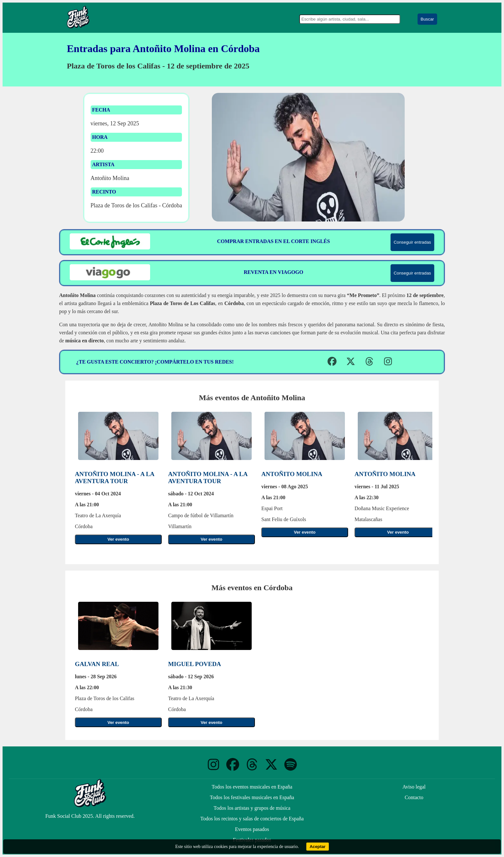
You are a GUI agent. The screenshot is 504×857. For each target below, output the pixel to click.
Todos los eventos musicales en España (252, 787)
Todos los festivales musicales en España (252, 797)
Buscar (427, 19)
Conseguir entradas (412, 242)
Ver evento (118, 539)
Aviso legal (414, 787)
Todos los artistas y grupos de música (252, 808)
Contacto (414, 797)
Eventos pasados (252, 829)
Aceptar (318, 847)
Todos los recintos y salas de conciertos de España (252, 819)
